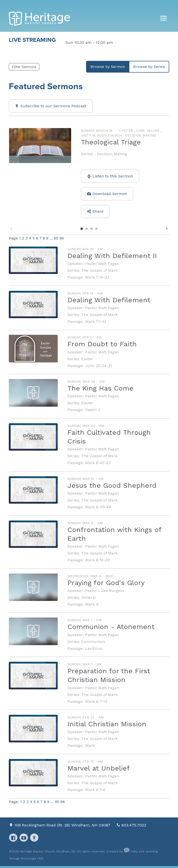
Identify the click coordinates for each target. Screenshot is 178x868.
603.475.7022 (134, 825)
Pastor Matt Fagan (102, 264)
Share (98, 211)
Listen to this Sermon (113, 176)
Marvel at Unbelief (99, 768)
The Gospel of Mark (99, 270)
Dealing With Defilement (109, 300)
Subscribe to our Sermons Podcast (53, 106)
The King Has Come (100, 388)
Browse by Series (149, 67)
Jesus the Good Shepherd (112, 485)
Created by (118, 851)
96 (62, 238)
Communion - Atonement (111, 627)
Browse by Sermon (108, 67)
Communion (93, 642)
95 (56, 238)
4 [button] (96, 229)
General (89, 597)
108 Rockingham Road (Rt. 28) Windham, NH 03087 (63, 825)
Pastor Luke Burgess (105, 591)
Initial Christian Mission (107, 724)
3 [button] (91, 229)
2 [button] (87, 229)
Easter (87, 359)
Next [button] (167, 228)
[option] (89, 175)
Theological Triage (111, 142)
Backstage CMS (32, 858)
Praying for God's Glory (106, 583)
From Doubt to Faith (102, 344)
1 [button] (82, 229)
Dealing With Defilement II (112, 256)
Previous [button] (11, 228)
